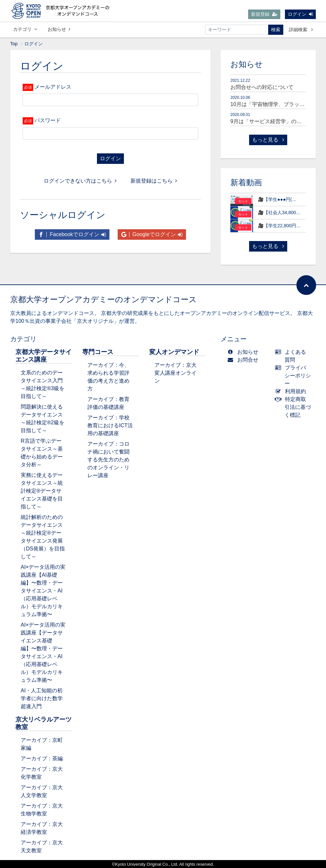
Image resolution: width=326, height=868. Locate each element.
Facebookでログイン (72, 234)
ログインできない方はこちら (80, 181)
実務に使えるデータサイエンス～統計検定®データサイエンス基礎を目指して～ (42, 491)
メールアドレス (53, 87)
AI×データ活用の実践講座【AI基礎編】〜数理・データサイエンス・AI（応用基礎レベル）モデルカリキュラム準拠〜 (43, 591)
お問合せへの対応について (262, 87)
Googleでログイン (152, 234)
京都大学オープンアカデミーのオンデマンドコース (104, 299)
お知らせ (59, 29)
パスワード (48, 120)
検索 (276, 30)
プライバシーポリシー (294, 376)
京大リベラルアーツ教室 (44, 723)
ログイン (300, 14)
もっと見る (268, 140)
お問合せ (244, 360)
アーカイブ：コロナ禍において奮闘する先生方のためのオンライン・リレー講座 (108, 460)
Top (14, 44)
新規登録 (264, 14)
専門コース (98, 352)
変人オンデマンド (174, 352)
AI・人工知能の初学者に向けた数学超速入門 (42, 698)
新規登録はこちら (154, 181)
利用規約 (292, 391)
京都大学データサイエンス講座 (44, 356)
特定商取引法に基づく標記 (294, 407)
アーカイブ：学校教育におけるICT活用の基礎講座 (110, 425)
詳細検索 (301, 30)
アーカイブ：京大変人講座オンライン (175, 373)
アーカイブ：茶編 (42, 758)
